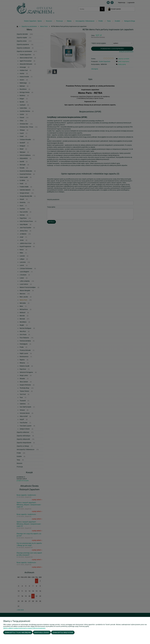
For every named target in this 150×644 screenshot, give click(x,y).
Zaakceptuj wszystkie (63, 632)
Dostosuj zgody (42, 632)
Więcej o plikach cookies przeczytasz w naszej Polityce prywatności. (24, 628)
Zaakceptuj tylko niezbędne (18, 632)
